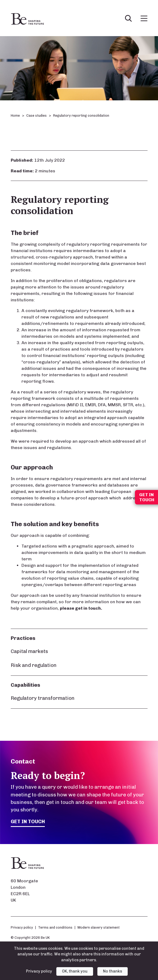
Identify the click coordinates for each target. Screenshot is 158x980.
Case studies (36, 115)
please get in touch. (81, 608)
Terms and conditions (55, 927)
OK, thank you (75, 971)
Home (15, 115)
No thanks (113, 971)
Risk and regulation (34, 665)
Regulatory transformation (43, 698)
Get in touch (28, 821)
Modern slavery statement (99, 927)
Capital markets (29, 651)
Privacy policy (22, 927)
